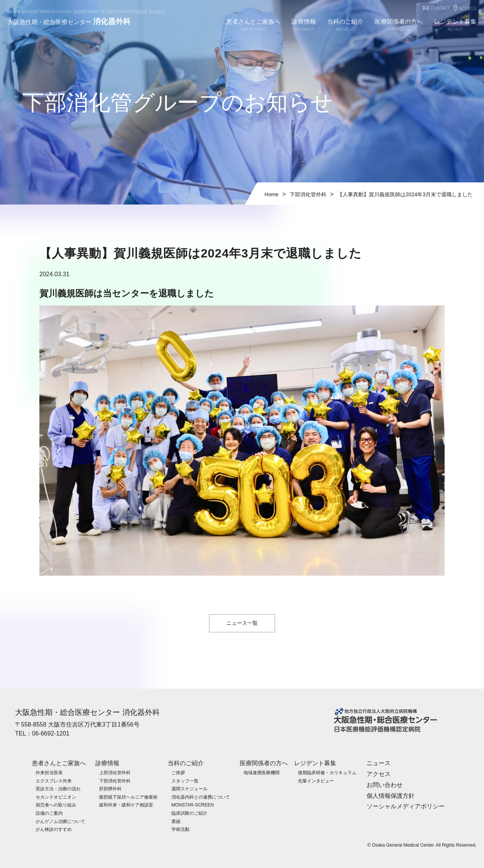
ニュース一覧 (242, 623)
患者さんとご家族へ (253, 26)
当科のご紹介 (345, 26)
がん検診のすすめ (54, 829)
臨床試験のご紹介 (189, 813)
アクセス (379, 774)
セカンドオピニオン (56, 797)
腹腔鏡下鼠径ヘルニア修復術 (128, 797)
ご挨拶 (178, 773)
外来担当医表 (49, 773)
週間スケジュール (189, 789)
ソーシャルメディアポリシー (406, 806)
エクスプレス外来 (54, 781)
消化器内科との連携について (201, 797)
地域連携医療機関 (262, 773)
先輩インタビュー (316, 781)
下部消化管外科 (115, 781)
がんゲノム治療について (60, 821)
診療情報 (304, 26)
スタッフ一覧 (185, 781)
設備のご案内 (49, 813)
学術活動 (180, 829)
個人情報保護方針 (391, 796)
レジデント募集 (455, 26)
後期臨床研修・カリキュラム (327, 773)
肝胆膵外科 (110, 789)
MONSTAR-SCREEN (193, 805)
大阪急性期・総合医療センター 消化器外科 (87, 712)
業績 (176, 821)
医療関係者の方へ (399, 26)
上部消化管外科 (115, 773)
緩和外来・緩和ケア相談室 (126, 805)
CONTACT (440, 8)
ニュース (379, 763)
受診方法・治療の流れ (58, 789)
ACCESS (468, 9)
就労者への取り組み (56, 805)
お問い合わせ (385, 785)
